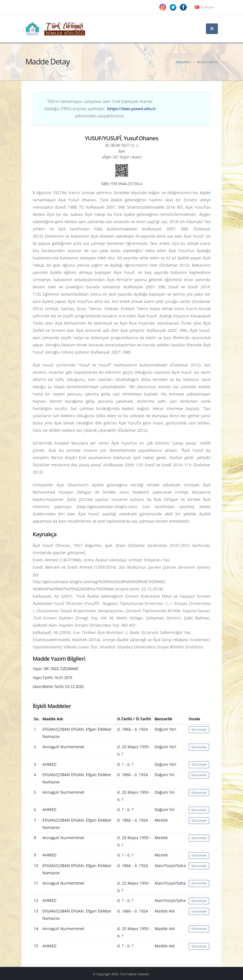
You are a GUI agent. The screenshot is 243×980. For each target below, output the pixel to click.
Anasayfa (183, 62)
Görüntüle (199, 729)
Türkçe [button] (204, 7)
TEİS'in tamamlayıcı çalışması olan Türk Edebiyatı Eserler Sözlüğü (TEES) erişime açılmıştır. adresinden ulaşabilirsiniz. (100, 109)
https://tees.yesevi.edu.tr (132, 109)
